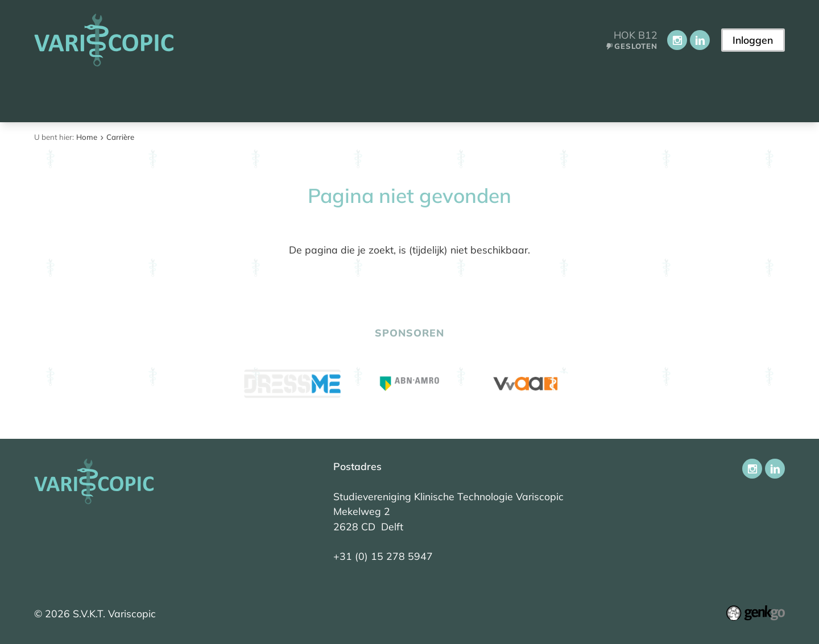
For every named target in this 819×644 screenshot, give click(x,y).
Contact (623, 95)
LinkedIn (700, 40)
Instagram (677, 40)
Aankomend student (131, 95)
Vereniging (235, 95)
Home (50, 96)
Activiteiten (392, 95)
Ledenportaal (545, 95)
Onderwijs (313, 95)
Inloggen (753, 40)
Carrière (466, 95)
